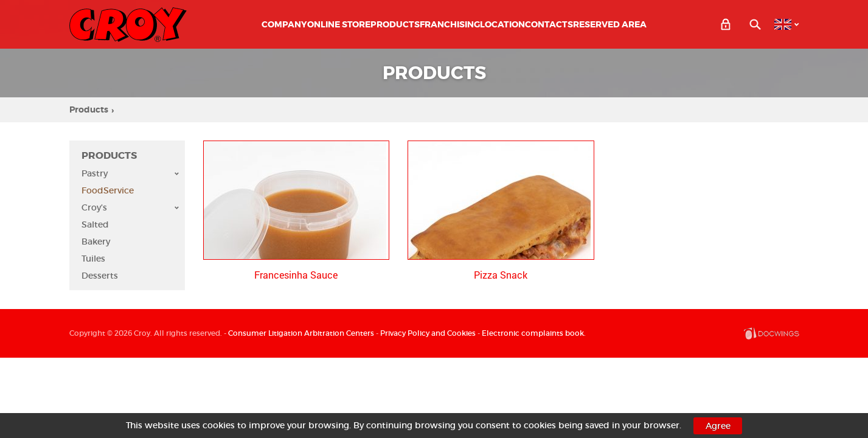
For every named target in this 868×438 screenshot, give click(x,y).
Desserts (100, 276)
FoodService (108, 190)
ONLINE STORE (339, 24)
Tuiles (93, 259)
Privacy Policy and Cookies (428, 333)
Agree (718, 426)
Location (502, 24)
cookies (219, 425)
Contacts (549, 24)
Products (395, 24)
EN (783, 24)
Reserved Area (610, 24)
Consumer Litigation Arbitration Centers (301, 333)
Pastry (130, 173)
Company (284, 24)
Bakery (96, 242)
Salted (95, 224)
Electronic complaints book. (534, 333)
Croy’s (130, 207)
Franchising (450, 24)
